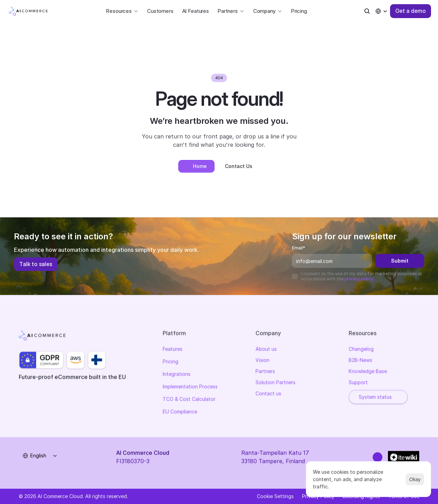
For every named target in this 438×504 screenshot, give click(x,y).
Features (173, 350)
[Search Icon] (367, 11)
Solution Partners (275, 383)
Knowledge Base (368, 372)
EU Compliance (180, 412)
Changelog (361, 350)
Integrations (177, 375)
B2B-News (360, 361)
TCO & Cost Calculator (189, 400)
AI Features (196, 11)
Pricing (299, 11)
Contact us (268, 394)
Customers (160, 11)
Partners (265, 372)
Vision (262, 361)
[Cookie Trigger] (275, 496)
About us (266, 350)
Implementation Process (190, 387)
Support (358, 383)
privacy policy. (359, 279)
